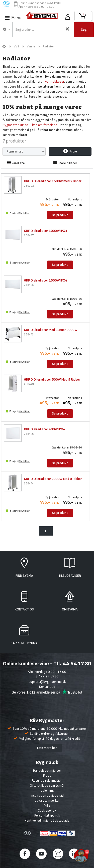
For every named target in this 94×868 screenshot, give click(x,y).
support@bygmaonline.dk (47, 682)
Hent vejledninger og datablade (47, 820)
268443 (29, 384)
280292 (29, 186)
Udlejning (47, 791)
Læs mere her (47, 748)
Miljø (47, 805)
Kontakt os (47, 687)
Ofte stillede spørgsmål (47, 786)
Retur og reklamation (47, 781)
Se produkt (60, 215)
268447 (29, 235)
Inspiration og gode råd (47, 796)
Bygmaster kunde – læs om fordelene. (30, 125)
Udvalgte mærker (47, 800)
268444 (29, 484)
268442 (29, 335)
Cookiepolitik (47, 810)
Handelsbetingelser (47, 771)
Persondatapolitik (47, 815)
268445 (29, 285)
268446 (29, 434)
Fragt (47, 776)
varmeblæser (55, 81)
